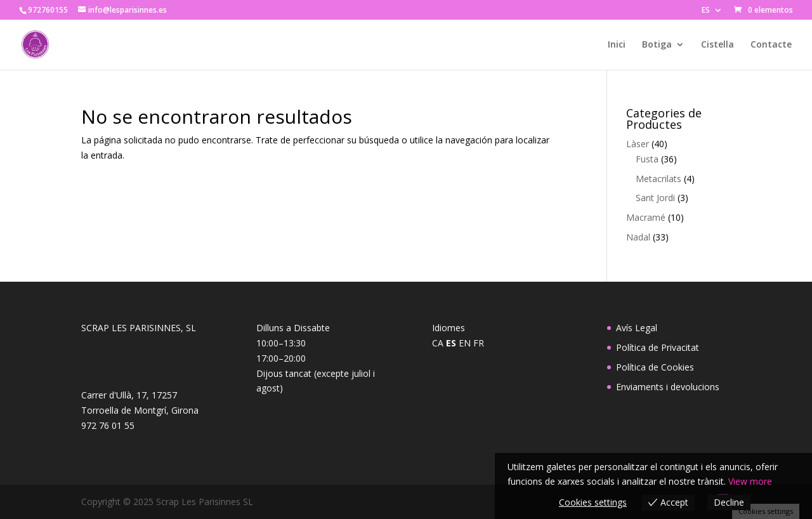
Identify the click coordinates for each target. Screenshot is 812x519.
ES (706, 11)
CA (438, 343)
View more (750, 481)
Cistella (717, 45)
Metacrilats (658, 179)
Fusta (647, 159)
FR (479, 343)
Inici (617, 45)
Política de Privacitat (658, 347)
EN (465, 343)
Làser (638, 144)
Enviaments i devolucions (668, 387)
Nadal (638, 237)
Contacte (771, 45)
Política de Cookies (655, 367)
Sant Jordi (655, 198)
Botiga (657, 45)
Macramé (646, 217)
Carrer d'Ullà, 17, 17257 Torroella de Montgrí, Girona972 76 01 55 (140, 410)
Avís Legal (637, 328)
